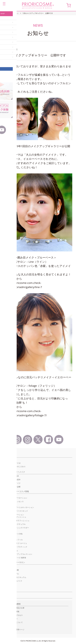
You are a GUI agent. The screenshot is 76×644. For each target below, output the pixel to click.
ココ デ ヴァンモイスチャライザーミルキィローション (19, 506)
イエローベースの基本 (12, 480)
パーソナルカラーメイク (14, 472)
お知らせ (15, 13)
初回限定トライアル (11, 574)
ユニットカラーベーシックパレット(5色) (13, 532)
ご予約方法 (8, 584)
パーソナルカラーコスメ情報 (16, 491)
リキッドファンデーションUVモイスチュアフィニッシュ (15, 516)
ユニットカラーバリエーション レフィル (13, 538)
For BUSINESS (14, 604)
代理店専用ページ (18, 630)
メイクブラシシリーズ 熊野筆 (15, 558)
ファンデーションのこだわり (15, 466)
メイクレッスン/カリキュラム (15, 577)
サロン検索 (12, 590)
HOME (6, 13)
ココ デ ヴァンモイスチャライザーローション (15, 497)
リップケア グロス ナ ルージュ (15, 543)
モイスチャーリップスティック (15, 547)
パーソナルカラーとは (12, 463)
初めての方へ (9, 459)
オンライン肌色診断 (11, 570)
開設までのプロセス (15, 615)
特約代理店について (15, 622)
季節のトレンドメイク (12, 483)
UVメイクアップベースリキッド (16, 511)
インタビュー (13, 619)
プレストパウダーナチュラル (15, 524)
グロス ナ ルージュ (11, 550)
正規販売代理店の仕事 (16, 608)
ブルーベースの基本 (11, 476)
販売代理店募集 (13, 611)
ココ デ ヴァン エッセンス (14, 501)
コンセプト (9, 455)
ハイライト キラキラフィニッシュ (17, 521)
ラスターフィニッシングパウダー (16, 528)
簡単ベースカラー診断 (12, 487)
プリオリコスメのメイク (13, 581)
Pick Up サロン (9, 566)
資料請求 (11, 626)
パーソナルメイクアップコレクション (18, 554)
